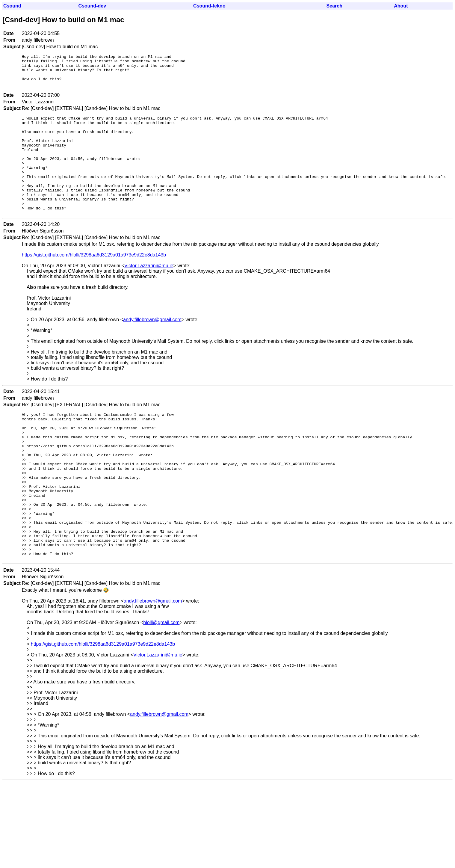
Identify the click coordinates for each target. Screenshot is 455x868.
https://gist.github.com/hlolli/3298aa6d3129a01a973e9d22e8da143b (94, 279)
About (401, 6)
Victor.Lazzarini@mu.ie (149, 290)
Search (334, 6)
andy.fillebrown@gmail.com (152, 344)
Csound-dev (92, 6)
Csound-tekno (209, 6)
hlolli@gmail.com (161, 675)
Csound (12, 6)
